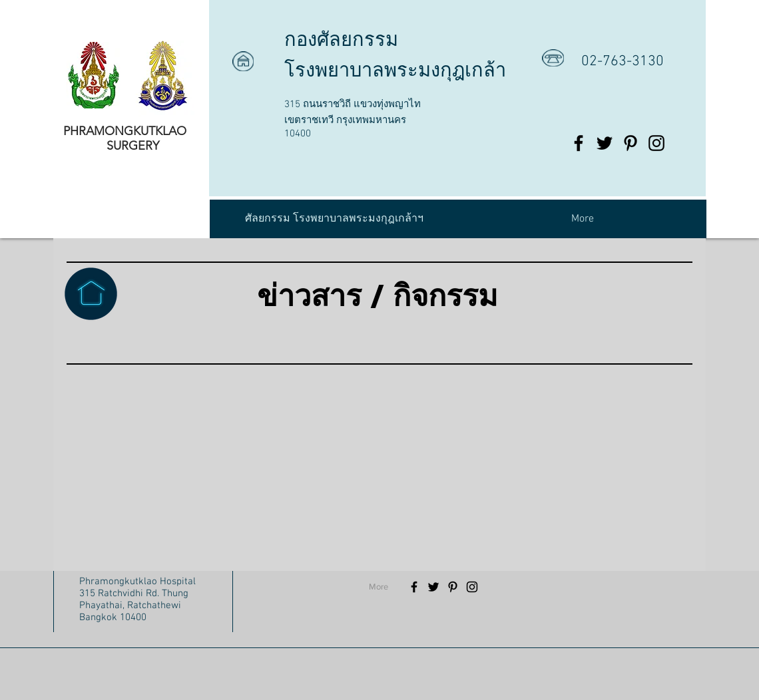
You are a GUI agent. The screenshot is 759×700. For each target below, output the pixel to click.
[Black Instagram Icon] (656, 143)
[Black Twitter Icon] (605, 143)
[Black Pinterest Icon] (631, 143)
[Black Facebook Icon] (579, 143)
